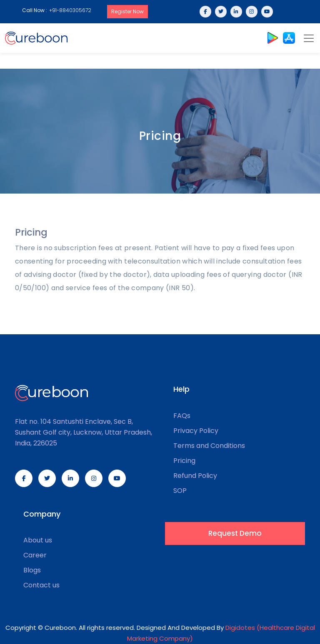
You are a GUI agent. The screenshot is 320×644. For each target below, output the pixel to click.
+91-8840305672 (70, 10)
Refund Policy (195, 476)
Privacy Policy (196, 431)
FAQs (182, 416)
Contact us (41, 585)
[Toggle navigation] (309, 38)
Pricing (184, 461)
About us (38, 540)
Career (35, 555)
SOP (180, 491)
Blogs (32, 570)
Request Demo (235, 533)
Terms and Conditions (209, 446)
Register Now (127, 11)
